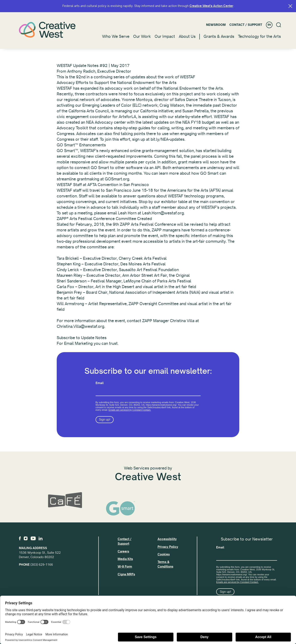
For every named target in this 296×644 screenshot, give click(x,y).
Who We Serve (116, 37)
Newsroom (216, 25)
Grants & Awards (219, 37)
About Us (187, 37)
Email (100, 385)
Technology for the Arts (259, 37)
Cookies (164, 554)
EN (269, 25)
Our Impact (165, 37)
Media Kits (125, 559)
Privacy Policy (168, 547)
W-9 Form (125, 567)
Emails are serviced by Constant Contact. (130, 412)
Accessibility (167, 539)
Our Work (142, 37)
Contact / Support (246, 25)
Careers (123, 551)
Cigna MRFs (126, 574)
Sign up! (105, 422)
